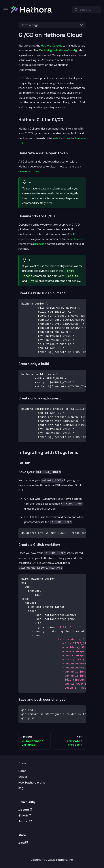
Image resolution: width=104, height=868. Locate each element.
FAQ (21, 788)
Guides (23, 777)
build (73, 234)
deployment (77, 239)
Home (22, 771)
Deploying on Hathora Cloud (57, 50)
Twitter (25, 821)
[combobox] (86, 10)
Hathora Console (51, 45)
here (50, 203)
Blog (23, 843)
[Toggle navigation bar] (6, 10)
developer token (29, 171)
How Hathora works (32, 783)
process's (40, 244)
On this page (30, 25)
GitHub (25, 816)
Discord (25, 810)
